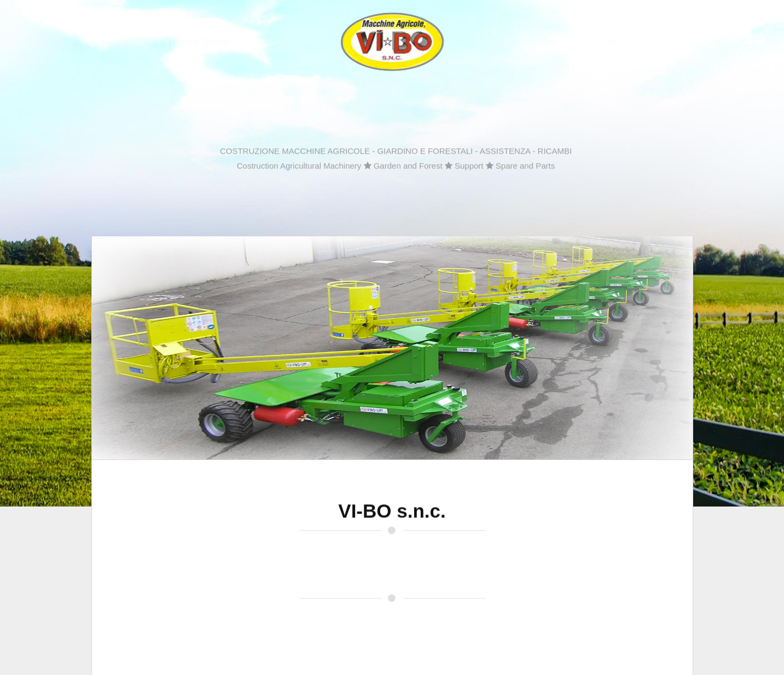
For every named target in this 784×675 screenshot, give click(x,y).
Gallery (615, 42)
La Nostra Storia (182, 42)
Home (106, 42)
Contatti (673, 42)
